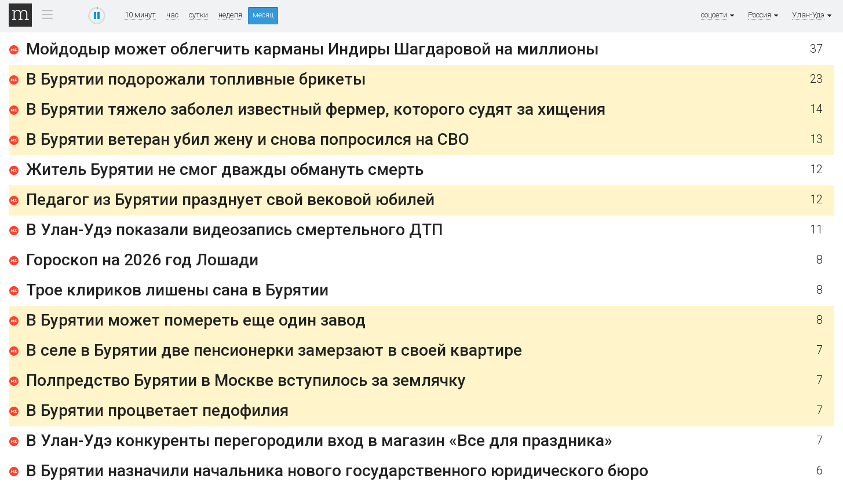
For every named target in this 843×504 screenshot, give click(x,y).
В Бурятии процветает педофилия (157, 410)
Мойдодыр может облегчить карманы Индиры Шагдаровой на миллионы (312, 49)
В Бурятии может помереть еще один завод (196, 320)
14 (816, 109)
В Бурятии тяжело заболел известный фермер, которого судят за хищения (316, 109)
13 (816, 139)
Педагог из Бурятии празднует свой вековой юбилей (230, 200)
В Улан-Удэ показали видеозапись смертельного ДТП (234, 230)
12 (816, 169)
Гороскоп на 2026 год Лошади (142, 260)
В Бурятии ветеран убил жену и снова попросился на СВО (248, 139)
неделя (230, 15)
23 (816, 79)
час (172, 15)
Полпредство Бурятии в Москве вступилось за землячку (246, 380)
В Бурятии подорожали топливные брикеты (196, 79)
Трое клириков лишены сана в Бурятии (177, 290)
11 (816, 230)
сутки (198, 15)
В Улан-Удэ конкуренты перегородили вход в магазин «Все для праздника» (319, 441)
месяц (263, 15)
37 (816, 49)
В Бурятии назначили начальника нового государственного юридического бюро (337, 471)
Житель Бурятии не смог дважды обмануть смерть (225, 169)
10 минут (140, 15)
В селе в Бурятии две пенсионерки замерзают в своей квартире (274, 350)
